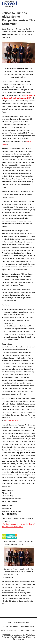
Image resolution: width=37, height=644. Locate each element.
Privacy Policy (24, 630)
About (10, 623)
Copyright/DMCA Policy (9, 630)
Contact (34, 630)
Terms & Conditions (27, 626)
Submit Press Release (11, 626)
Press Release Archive (22, 623)
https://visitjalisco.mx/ (13, 421)
